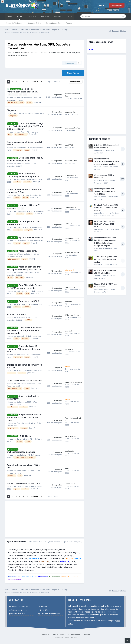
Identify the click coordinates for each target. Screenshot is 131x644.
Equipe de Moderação (15, 23)
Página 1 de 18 (53, 82)
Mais (70, 16)
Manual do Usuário (18, 614)
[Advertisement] (45, 519)
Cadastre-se (117, 5)
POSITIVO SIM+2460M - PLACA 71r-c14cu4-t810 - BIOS (105, 224)
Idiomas (45, 635)
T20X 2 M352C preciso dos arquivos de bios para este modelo (106, 259)
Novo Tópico (73, 73)
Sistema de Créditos (18, 610)
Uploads (43, 606)
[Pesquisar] (95, 16)
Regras (69, 23)
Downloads (31, 16)
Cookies (86, 635)
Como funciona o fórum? (20, 606)
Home (10, 16)
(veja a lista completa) (73, 542)
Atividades (45, 16)
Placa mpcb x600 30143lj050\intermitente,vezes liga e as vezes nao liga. (107, 161)
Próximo (35, 82)
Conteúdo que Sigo (54, 23)
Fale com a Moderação (49, 614)
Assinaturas (59, 16)
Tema (55, 635)
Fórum (20, 18)
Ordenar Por (76, 82)
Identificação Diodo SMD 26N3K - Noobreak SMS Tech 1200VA (105, 191)
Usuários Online (35, 23)
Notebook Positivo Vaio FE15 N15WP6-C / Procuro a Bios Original (106, 208)
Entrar (103, 5)
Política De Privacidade (70, 635)
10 (25, 94)
